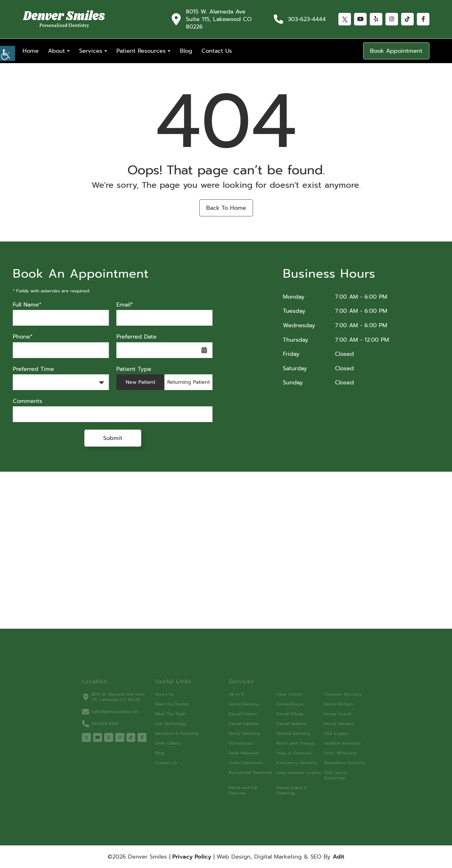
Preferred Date (129, 337)
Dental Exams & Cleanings (283, 784)
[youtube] (114, 738)
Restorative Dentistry (329, 759)
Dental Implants (241, 726)
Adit (339, 857)
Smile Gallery (175, 743)
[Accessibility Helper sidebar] (8, 53)
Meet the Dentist (179, 709)
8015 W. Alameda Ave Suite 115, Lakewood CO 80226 (219, 19)
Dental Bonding (241, 709)
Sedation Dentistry (327, 743)
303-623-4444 (307, 19)
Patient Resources (141, 51)
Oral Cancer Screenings (321, 770)
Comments (20, 401)
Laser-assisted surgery (289, 768)
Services (91, 51)
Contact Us (217, 51)
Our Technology (178, 726)
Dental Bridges (324, 709)
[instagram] (134, 738)
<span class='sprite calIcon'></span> (196, 350)
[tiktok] (143, 738)
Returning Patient (181, 382)
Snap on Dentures (285, 751)
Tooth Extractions (243, 759)
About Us (172, 700)
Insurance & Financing (183, 734)
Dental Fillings (281, 717)
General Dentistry (285, 734)
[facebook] (153, 738)
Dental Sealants (283, 726)
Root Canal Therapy (286, 743)
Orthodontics (239, 743)
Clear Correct (281, 700)
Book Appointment (396, 51)
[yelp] (124, 738)
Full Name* (19, 305)
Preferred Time (26, 369)
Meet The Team (178, 717)
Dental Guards (323, 717)
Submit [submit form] (105, 438)
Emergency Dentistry (288, 759)
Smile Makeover (241, 751)
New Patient (133, 382)
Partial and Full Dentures (240, 784)
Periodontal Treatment (247, 768)
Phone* (15, 337)
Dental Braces (281, 709)
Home (31, 51)
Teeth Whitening (326, 751)
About (56, 51)
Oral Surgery (322, 734)
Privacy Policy (192, 857)
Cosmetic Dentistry (328, 700)
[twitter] (105, 738)
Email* (117, 305)
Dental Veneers (324, 726)
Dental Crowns (241, 717)
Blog (186, 51)
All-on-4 (235, 700)
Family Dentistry (242, 734)
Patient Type (126, 369)
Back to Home (226, 208)
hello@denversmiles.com (125, 715)
